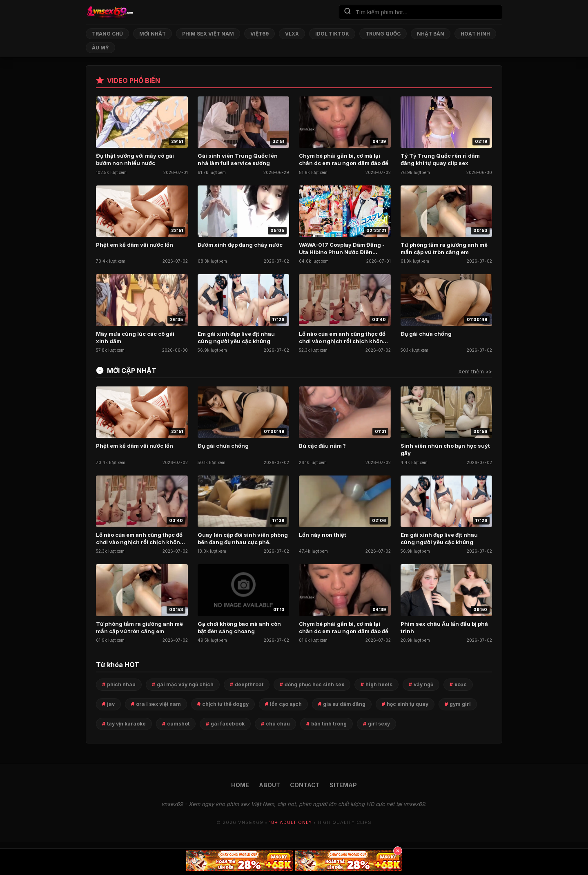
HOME (240, 785)
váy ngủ (423, 684)
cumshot (178, 724)
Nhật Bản (431, 34)
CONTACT (305, 785)
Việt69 (259, 34)
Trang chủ (107, 34)
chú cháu (278, 724)
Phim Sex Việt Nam (208, 34)
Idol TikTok (332, 34)
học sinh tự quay (408, 704)
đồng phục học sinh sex (314, 684)
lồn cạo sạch (286, 704)
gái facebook (228, 724)
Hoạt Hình (475, 34)
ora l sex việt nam (158, 704)
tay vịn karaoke (126, 724)
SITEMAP (343, 785)
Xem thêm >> (475, 371)
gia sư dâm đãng (344, 704)
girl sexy (379, 724)
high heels (379, 684)
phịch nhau (121, 684)
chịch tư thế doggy (225, 704)
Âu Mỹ (100, 48)
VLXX (292, 34)
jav (111, 704)
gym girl (460, 704)
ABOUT (269, 785)
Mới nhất (153, 34)
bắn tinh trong (329, 724)
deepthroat (249, 684)
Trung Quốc (383, 34)
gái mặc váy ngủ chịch (185, 684)
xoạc (461, 684)
